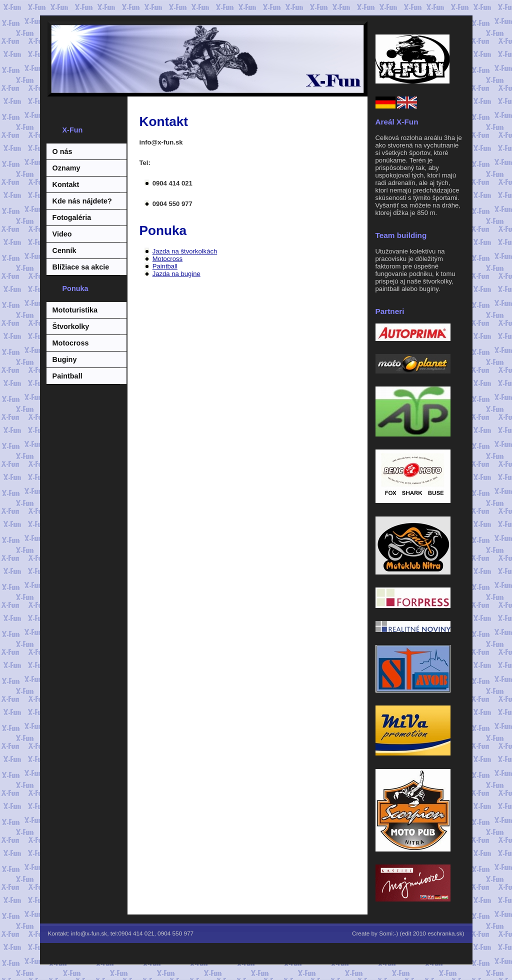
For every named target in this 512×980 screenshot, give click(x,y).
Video (62, 234)
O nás (62, 151)
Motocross (71, 343)
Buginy (65, 359)
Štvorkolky (71, 326)
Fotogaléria (72, 217)
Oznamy (66, 168)
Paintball (67, 376)
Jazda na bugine (176, 274)
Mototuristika (75, 310)
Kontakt (66, 184)
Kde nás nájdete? (82, 201)
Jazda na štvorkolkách (185, 251)
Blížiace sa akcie (81, 267)
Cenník (64, 250)
